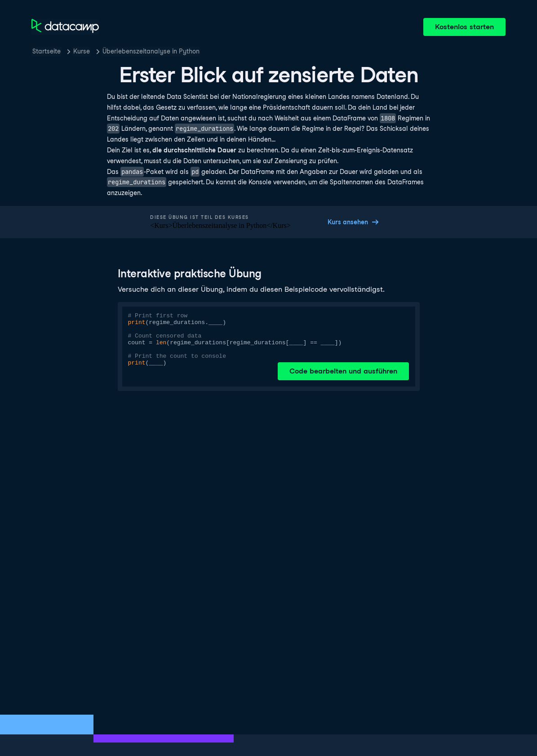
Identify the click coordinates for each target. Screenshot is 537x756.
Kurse (82, 51)
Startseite (47, 51)
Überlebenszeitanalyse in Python (151, 51)
